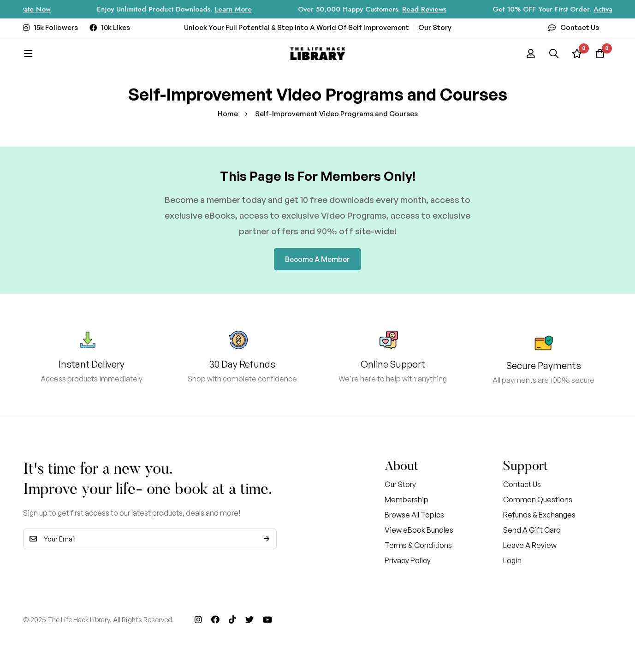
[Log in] (531, 54)
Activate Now (37, 9)
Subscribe (266, 539)
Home (228, 114)
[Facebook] (215, 619)
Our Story (435, 27)
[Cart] (600, 54)
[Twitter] (249, 619)
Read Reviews (432, 9)
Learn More (240, 9)
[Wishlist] (577, 54)
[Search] (554, 54)
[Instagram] (198, 619)
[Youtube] (267, 619)
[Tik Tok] (232, 619)
